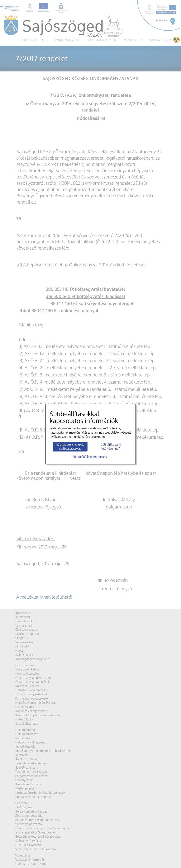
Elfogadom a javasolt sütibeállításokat (70, 446)
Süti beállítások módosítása (90, 457)
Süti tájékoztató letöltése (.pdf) (111, 446)
